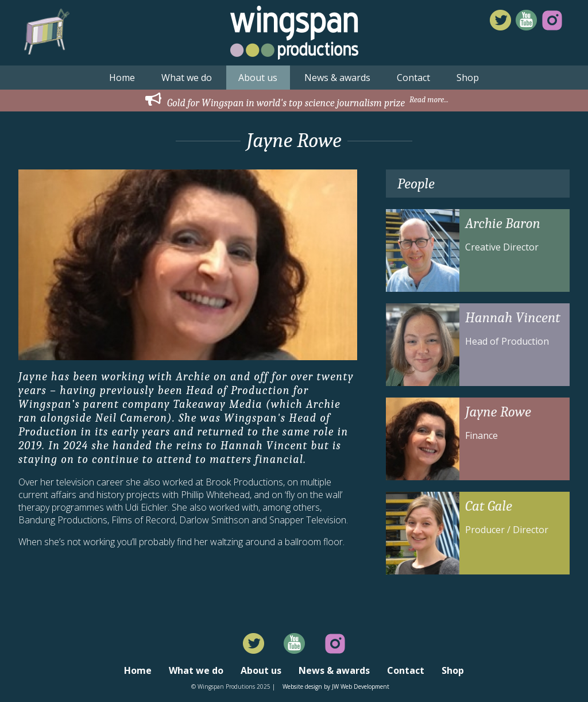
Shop (468, 78)
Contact (413, 78)
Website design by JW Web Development (336, 686)
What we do (187, 78)
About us (258, 78)
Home (122, 78)
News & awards (337, 78)
